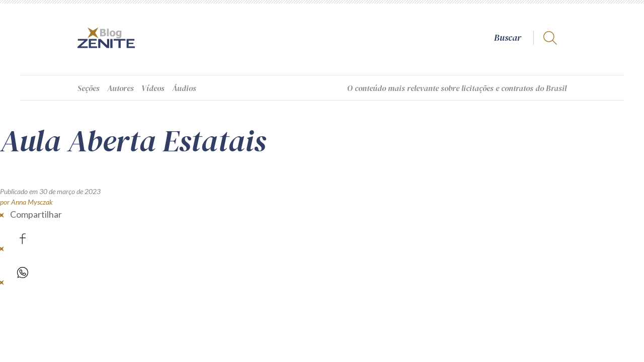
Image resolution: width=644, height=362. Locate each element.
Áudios (184, 88)
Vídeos (153, 88)
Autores (120, 88)
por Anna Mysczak (26, 202)
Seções (89, 88)
